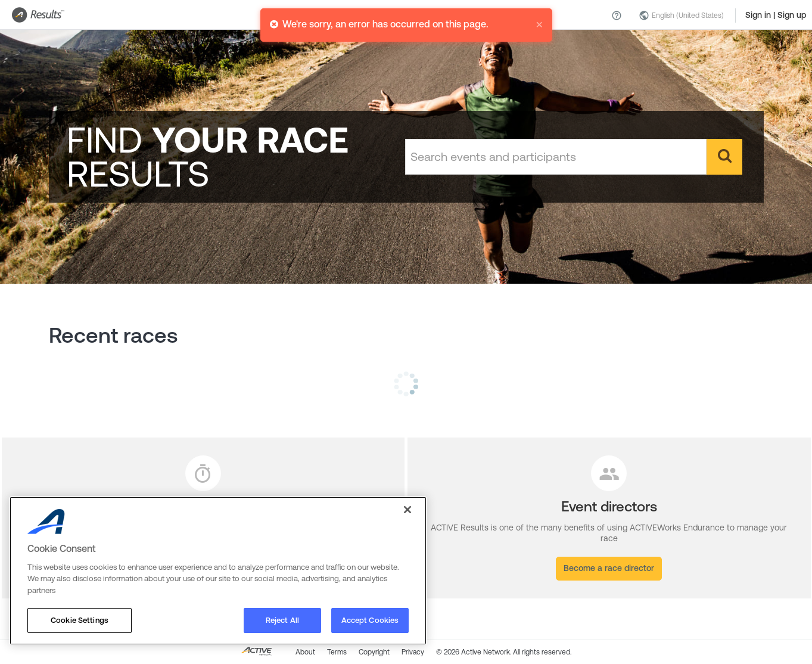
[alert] (406, 20)
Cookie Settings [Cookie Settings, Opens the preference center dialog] (80, 620)
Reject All (282, 620)
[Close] (407, 510)
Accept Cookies (370, 620)
